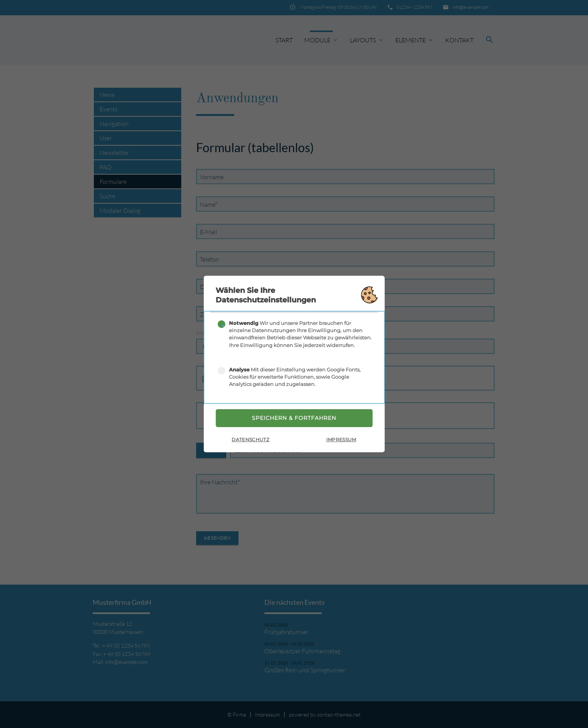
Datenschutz (251, 440)
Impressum (341, 440)
